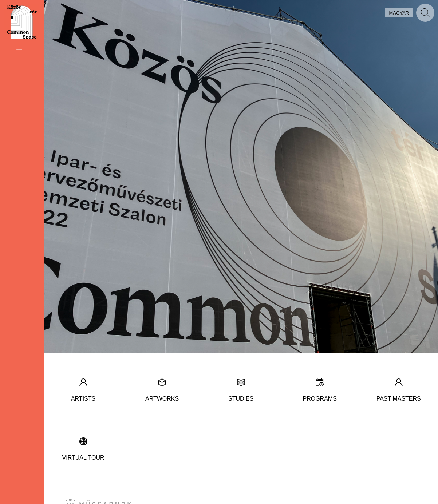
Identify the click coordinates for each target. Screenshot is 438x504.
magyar (399, 13)
